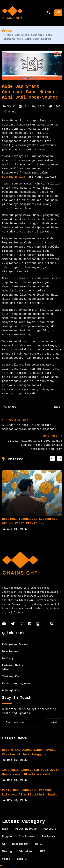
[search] (48, 13)
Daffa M (9, 107)
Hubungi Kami (12, 691)
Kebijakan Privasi (16, 644)
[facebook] (4, 624)
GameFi (22, 859)
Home (7, 31)
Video (6, 859)
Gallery (8, 659)
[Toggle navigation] (58, 13)
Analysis (48, 836)
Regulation (20, 844)
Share (10, 112)
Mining (7, 852)
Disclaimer (10, 651)
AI (4, 844)
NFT (43, 852)
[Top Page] (1, 866)
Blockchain (27, 836)
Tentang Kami (12, 677)
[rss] (51, 624)
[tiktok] (38, 624)
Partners (50, 829)
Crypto (7, 836)
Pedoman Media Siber (13, 668)
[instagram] (21, 624)
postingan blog (13, 177)
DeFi (38, 844)
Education (26, 852)
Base (57, 407)
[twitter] (13, 624)
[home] (12, 13)
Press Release (26, 829)
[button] (53, 459)
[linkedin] (30, 624)
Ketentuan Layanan (16, 684)
